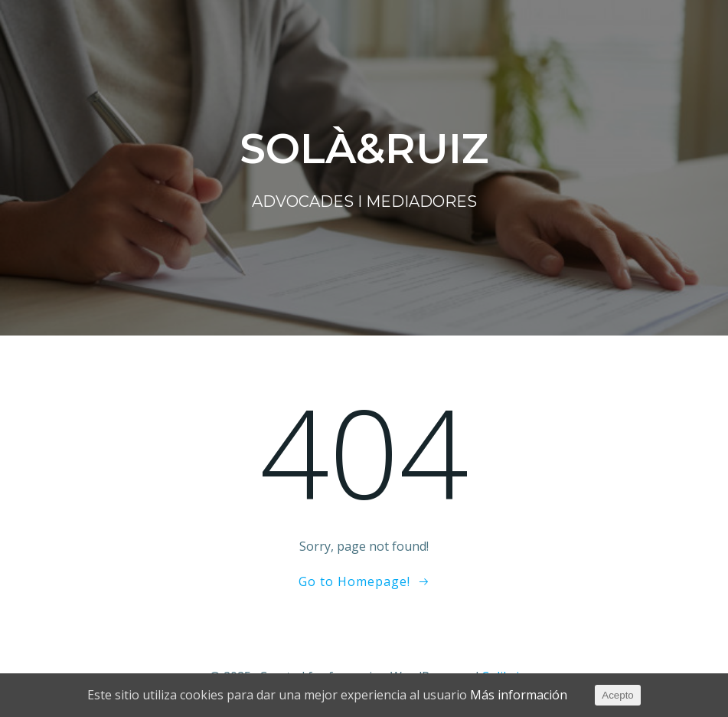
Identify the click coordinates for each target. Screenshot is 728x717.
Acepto (618, 695)
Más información (519, 695)
